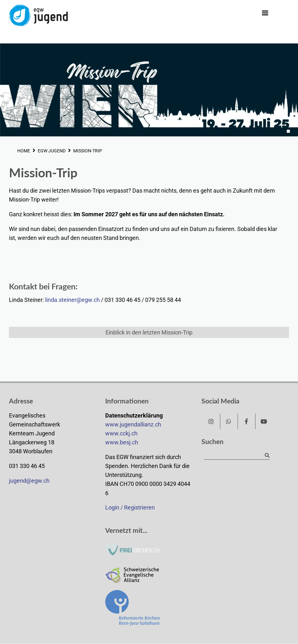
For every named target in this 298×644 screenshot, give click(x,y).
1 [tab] (288, 131)
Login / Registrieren (130, 508)
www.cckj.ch (121, 433)
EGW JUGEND (52, 151)
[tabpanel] (149, 90)
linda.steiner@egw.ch (72, 300)
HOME (24, 151)
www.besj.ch (122, 442)
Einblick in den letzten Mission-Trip (149, 333)
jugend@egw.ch (29, 481)
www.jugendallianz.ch (133, 425)
